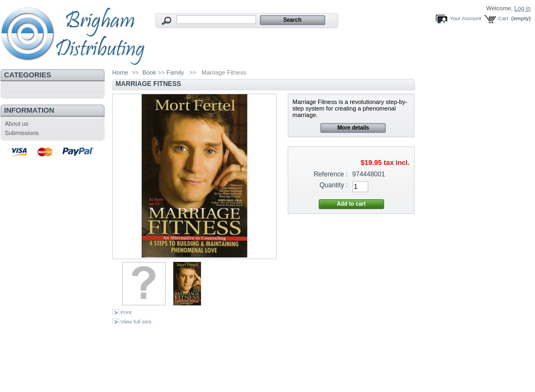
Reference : (331, 174)
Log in (522, 8)
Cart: (504, 18)
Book (149, 72)
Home (120, 72)
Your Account (465, 18)
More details (353, 128)
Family (175, 72)
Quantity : (333, 185)
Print (126, 312)
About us (17, 124)
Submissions (22, 133)
